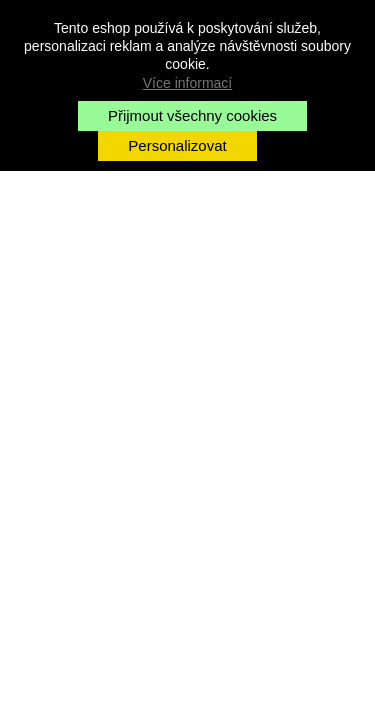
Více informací (187, 83)
